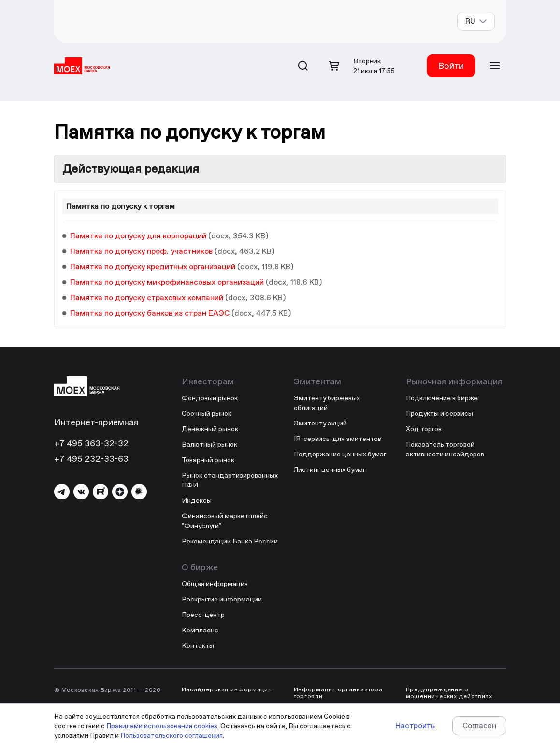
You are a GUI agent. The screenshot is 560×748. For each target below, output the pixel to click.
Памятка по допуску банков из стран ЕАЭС (150, 313)
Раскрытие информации (222, 599)
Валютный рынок (209, 444)
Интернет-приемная (96, 422)
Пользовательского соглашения (172, 735)
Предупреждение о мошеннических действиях (449, 693)
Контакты (198, 645)
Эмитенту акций (320, 423)
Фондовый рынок (210, 398)
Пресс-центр (203, 615)
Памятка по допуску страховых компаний (147, 298)
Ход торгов (424, 429)
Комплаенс (200, 630)
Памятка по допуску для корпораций (138, 236)
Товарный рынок (208, 460)
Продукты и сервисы (439, 413)
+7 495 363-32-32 (91, 443)
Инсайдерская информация (227, 689)
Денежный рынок (210, 429)
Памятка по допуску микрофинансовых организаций (167, 282)
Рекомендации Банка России (230, 541)
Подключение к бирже (442, 398)
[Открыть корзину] (334, 66)
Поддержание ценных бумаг (340, 454)
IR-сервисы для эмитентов (337, 439)
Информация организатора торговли (338, 693)
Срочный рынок (207, 413)
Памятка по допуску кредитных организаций (153, 267)
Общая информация (215, 584)
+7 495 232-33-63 (91, 459)
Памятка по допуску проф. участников (141, 251)
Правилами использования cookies (162, 726)
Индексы (197, 500)
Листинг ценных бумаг (330, 469)
